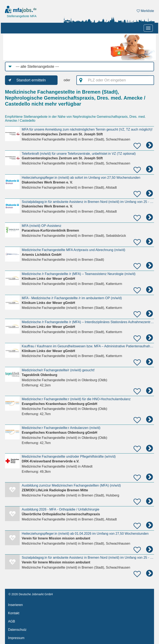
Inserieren (15, 605)
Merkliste (145, 11)
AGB (12, 621)
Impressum (16, 638)
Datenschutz (17, 630)
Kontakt (14, 613)
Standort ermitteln (31, 80)
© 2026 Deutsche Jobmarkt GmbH (31, 594)
